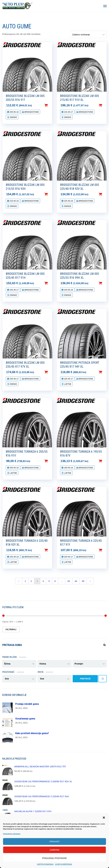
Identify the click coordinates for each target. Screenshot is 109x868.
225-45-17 (14, 290)
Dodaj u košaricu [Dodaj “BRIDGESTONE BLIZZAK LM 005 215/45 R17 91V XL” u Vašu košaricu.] (105, 105)
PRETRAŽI (85, 679)
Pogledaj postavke (55, 858)
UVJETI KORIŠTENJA (63, 864)
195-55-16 (68, 468)
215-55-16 (14, 201)
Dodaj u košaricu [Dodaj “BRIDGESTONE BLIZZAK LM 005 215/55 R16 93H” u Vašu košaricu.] (51, 194)
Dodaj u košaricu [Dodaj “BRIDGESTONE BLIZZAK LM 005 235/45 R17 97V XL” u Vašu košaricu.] (51, 372)
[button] (104, 818)
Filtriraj (11, 629)
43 (69, 581)
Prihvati (55, 842)
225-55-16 (68, 290)
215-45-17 (68, 112)
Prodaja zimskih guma (27, 704)
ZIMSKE (13, 117)
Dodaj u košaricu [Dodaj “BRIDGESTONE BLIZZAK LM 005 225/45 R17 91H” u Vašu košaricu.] (51, 283)
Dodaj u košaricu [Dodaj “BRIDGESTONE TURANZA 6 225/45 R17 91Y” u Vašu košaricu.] (105, 550)
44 (76, 581)
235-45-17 (14, 379)
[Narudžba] (89, 34)
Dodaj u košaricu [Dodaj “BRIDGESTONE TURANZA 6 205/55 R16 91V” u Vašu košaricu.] (51, 461)
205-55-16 (14, 112)
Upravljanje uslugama (12, 834)
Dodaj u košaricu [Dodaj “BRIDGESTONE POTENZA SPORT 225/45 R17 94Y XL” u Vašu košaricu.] (105, 372)
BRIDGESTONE (31, 112)
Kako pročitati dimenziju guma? (32, 733)
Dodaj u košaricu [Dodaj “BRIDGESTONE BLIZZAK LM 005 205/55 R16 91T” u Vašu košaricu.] (51, 105)
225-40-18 (68, 201)
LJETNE (67, 384)
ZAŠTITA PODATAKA (45, 864)
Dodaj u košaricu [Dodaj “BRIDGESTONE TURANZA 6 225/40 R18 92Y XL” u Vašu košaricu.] (51, 550)
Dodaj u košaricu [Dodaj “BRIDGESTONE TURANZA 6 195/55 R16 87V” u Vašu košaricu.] (105, 461)
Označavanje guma (25, 719)
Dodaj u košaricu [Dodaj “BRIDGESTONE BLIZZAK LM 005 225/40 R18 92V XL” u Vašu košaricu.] (105, 194)
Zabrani (54, 850)
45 (83, 581)
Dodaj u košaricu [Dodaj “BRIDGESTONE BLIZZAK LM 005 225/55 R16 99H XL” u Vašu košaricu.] (105, 283)
